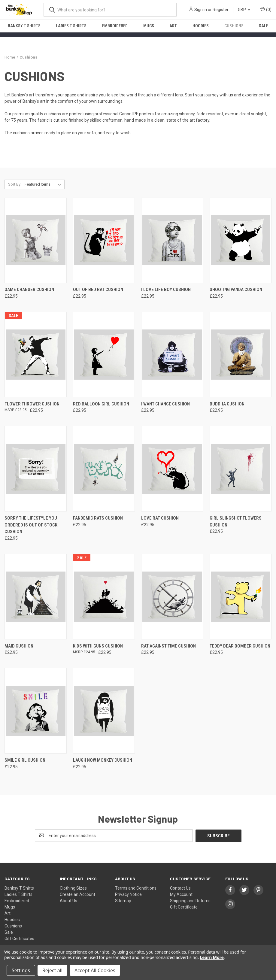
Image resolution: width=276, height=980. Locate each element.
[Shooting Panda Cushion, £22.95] (241, 240)
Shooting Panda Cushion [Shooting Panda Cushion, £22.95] (236, 290)
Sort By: (15, 184)
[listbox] (44, 184)
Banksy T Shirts (24, 26)
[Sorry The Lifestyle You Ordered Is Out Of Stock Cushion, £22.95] (36, 469)
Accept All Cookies (95, 970)
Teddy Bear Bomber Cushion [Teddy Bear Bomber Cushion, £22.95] (240, 646)
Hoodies (201, 26)
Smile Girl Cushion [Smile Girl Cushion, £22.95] (25, 760)
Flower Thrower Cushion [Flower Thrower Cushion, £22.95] (32, 404)
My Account (181, 894)
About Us (68, 900)
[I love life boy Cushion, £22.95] (172, 240)
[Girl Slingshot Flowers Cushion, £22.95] (241, 469)
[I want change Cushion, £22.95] (172, 355)
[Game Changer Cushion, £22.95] (36, 240)
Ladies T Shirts (71, 26)
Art (173, 26)
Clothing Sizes (73, 888)
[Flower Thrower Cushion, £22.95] (36, 355)
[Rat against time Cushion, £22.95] (172, 597)
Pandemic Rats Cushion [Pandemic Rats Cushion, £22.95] (98, 518)
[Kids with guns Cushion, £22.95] (104, 597)
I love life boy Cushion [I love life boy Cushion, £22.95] (166, 290)
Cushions (234, 26)
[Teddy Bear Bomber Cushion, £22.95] (241, 597)
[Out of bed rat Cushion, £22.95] (104, 240)
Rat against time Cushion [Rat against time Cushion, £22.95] (168, 646)
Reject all (52, 970)
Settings (21, 970)
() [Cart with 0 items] (266, 9)
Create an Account (77, 894)
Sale (264, 26)
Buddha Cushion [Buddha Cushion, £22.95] (227, 404)
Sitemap (123, 900)
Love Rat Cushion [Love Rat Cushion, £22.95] (160, 518)
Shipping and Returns (190, 900)
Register (221, 10)
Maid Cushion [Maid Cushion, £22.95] (19, 646)
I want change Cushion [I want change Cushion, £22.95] (165, 404)
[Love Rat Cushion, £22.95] (172, 469)
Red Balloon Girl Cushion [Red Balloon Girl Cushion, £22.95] (101, 404)
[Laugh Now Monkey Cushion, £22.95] (104, 711)
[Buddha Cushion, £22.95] (241, 355)
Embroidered (115, 26)
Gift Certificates (19, 938)
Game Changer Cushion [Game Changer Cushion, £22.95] (29, 290)
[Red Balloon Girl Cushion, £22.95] (104, 355)
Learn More (212, 957)
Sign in (201, 10)
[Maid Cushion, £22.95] (36, 597)
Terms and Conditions (136, 888)
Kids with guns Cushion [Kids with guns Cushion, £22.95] (98, 646)
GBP (244, 10)
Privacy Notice (128, 894)
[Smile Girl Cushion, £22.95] (36, 711)
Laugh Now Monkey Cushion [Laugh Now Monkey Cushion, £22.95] (103, 760)
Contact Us (180, 888)
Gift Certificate (184, 907)
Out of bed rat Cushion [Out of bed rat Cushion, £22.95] (98, 290)
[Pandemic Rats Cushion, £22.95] (104, 469)
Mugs (149, 26)
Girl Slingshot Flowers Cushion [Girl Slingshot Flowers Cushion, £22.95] (236, 522)
